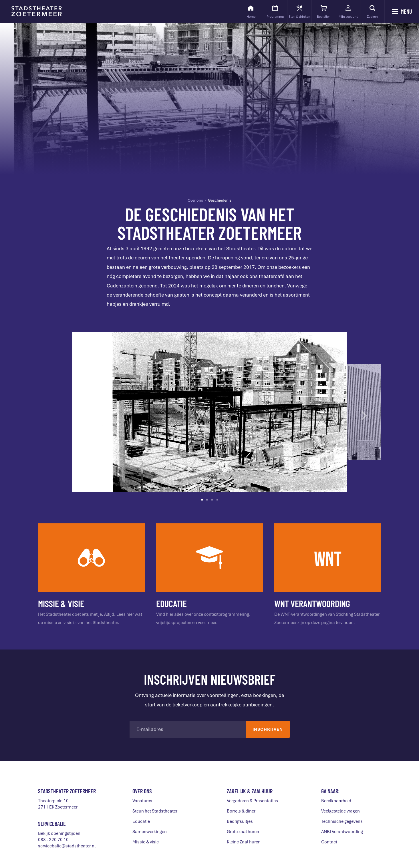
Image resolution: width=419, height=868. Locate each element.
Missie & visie (146, 842)
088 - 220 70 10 (53, 840)
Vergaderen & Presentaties (252, 801)
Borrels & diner (241, 811)
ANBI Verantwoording (342, 832)
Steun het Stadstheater (155, 811)
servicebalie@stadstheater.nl (67, 846)
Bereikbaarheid (336, 801)
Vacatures (142, 801)
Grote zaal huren (243, 832)
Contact (329, 842)
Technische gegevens (342, 821)
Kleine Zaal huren (244, 842)
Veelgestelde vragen (340, 811)
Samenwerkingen (150, 832)
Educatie (141, 821)
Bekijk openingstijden (59, 833)
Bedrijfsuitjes (240, 821)
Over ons (195, 200)
